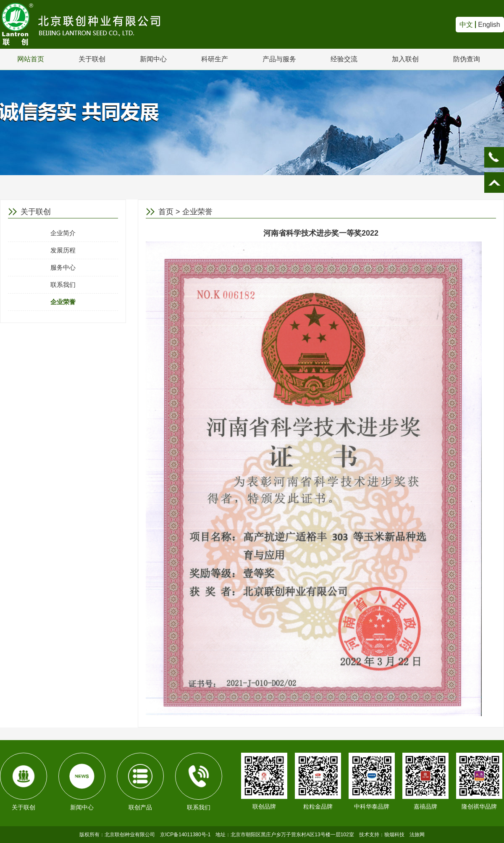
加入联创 (405, 59)
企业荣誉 (63, 302)
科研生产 (215, 59)
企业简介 (63, 233)
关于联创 (92, 59)
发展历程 (63, 250)
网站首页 (31, 59)
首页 (166, 212)
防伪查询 (467, 59)
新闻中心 (153, 59)
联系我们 (63, 285)
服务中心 (63, 267)
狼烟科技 (394, 835)
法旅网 (417, 835)
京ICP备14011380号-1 (185, 835)
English (489, 25)
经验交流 (344, 59)
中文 (466, 25)
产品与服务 (279, 59)
